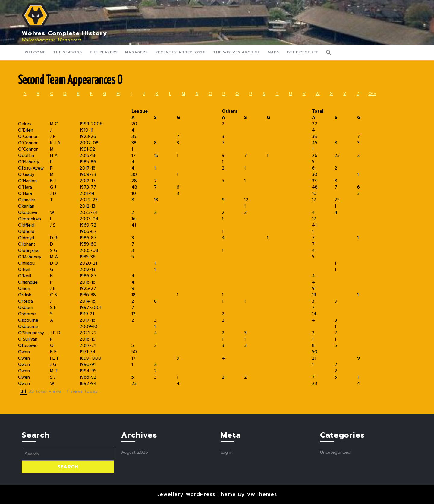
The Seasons (68, 52)
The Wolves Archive (237, 52)
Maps (273, 52)
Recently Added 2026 (180, 52)
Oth (372, 94)
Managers (136, 52)
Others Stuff (302, 52)
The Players (104, 52)
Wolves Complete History (64, 33)
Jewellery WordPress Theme (197, 494)
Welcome (35, 52)
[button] (329, 52)
